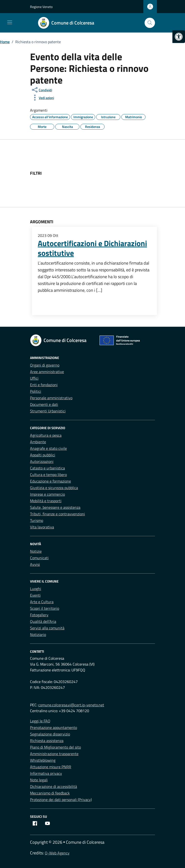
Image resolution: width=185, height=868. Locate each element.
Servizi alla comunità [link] (47, 628)
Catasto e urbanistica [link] (47, 468)
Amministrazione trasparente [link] (54, 754)
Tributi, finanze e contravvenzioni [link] (58, 514)
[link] (179, 37)
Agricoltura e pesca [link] (46, 435)
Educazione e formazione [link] (50, 481)
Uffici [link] (34, 378)
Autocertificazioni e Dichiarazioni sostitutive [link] (92, 248)
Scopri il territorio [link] (45, 608)
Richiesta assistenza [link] (47, 741)
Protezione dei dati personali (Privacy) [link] (61, 800)
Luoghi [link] (36, 589)
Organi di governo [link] (45, 365)
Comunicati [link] (39, 558)
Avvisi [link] (35, 564)
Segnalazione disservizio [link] (50, 734)
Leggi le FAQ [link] (40, 721)
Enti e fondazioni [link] (44, 385)
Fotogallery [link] (39, 615)
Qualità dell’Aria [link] (43, 621)
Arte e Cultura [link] (42, 602)
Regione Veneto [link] (41, 7)
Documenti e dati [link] (44, 404)
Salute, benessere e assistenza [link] (55, 507)
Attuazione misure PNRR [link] (51, 767)
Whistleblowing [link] (43, 760)
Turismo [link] (37, 520)
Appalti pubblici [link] (43, 455)
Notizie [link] (36, 551)
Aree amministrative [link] (47, 372)
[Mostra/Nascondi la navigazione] (10, 22)
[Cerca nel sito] (150, 23)
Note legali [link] (39, 780)
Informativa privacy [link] (46, 773)
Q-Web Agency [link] (57, 853)
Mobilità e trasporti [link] (46, 501)
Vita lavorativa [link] (42, 527)
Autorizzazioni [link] (42, 461)
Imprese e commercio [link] (47, 494)
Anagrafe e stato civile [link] (48, 448)
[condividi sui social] (42, 90)
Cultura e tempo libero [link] (48, 475)
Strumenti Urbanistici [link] (48, 411)
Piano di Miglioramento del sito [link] (55, 747)
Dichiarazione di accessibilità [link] (54, 786)
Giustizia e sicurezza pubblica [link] (54, 488)
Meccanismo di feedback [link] (50, 793)
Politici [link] (36, 391)
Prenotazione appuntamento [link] (54, 727)
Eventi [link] (35, 595)
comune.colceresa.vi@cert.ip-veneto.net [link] (71, 705)
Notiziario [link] (38, 634)
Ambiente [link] (38, 442)
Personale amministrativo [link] (51, 398)
